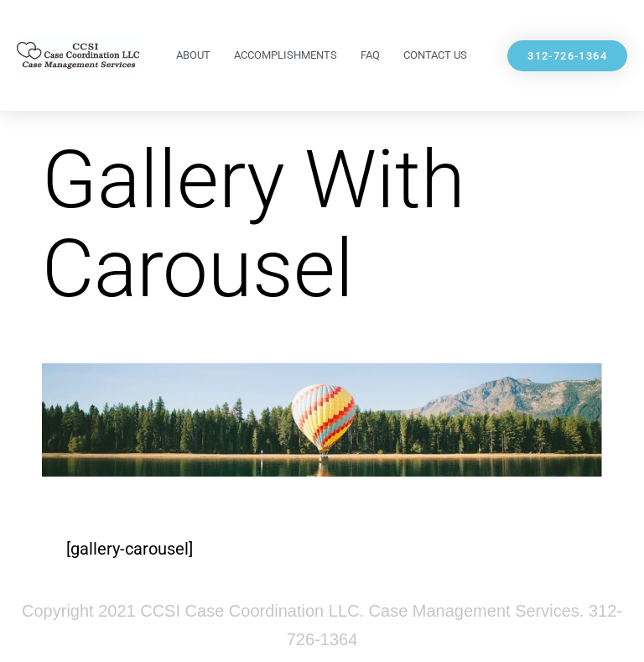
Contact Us (435, 55)
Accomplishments (286, 55)
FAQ (370, 55)
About (193, 55)
